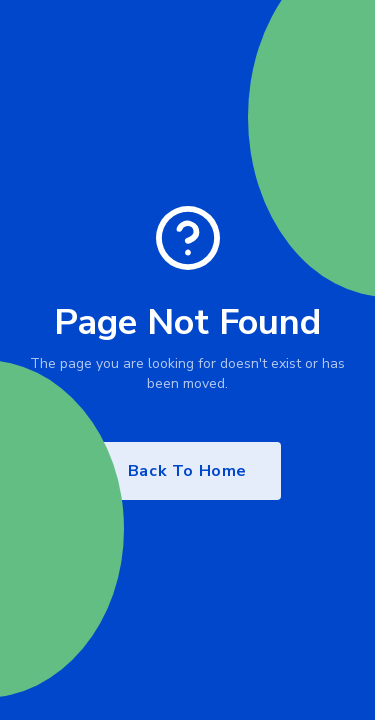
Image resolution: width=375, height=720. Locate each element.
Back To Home (187, 471)
